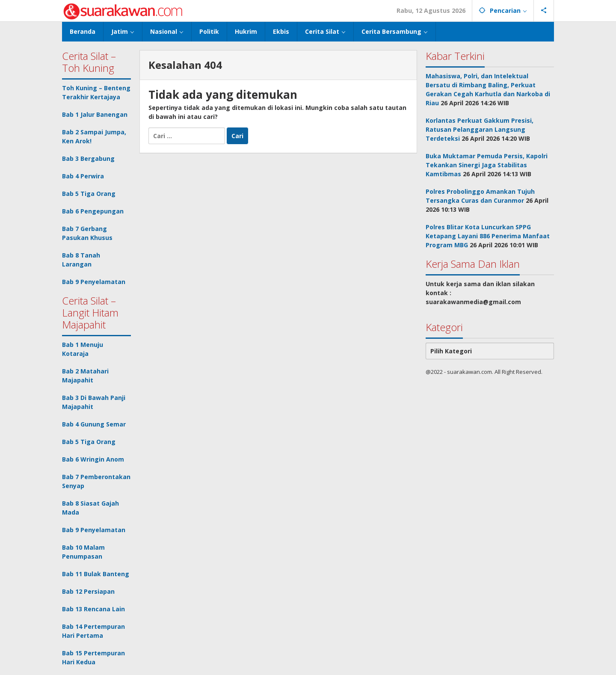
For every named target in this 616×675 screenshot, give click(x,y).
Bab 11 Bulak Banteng (96, 574)
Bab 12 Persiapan (88, 591)
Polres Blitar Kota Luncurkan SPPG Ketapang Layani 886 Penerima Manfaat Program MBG (488, 236)
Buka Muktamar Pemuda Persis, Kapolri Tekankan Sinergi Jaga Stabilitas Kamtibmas (487, 165)
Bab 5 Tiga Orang (89, 194)
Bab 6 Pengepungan (93, 211)
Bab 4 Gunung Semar (94, 424)
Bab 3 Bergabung (88, 158)
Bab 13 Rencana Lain (93, 609)
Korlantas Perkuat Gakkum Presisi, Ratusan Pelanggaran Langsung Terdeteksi (480, 129)
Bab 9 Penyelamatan (94, 282)
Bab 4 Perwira (83, 176)
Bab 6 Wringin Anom (93, 459)
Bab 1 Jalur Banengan (95, 114)
